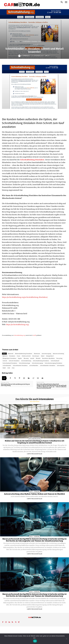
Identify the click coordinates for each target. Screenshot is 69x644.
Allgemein (17, 41)
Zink (9, 368)
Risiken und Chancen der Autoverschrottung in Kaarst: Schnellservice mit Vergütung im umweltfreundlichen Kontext (35, 442)
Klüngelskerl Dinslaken (9, 358)
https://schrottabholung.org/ (18, 324)
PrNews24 (26, 56)
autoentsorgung (46, 354)
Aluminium (37, 354)
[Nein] (67, 639)
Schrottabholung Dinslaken (32, 160)
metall (32, 358)
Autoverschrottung (58, 354)
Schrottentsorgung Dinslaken (53, 363)
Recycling (59, 358)
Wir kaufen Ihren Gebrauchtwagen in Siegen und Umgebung (15, 385)
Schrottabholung (26, 361)
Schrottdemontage (25, 363)
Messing (26, 358)
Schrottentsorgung (37, 363)
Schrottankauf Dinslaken (10, 363)
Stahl (4, 368)
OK (35, 641)
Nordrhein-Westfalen (49, 358)
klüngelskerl (50, 356)
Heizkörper (36, 356)
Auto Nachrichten (35, 438)
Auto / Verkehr (34, 492)
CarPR (34, 335)
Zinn (13, 368)
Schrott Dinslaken (14, 361)
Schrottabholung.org (20, 335)
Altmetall (11, 354)
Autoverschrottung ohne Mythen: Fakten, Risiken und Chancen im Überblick (34, 494)
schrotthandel (7, 366)
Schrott (5, 361)
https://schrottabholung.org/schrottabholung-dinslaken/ (25, 297)
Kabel (43, 356)
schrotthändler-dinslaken (48, 366)
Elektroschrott (26, 356)
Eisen (19, 356)
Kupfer (20, 358)
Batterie (5, 356)
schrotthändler (34, 366)
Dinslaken (12, 356)
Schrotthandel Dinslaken (20, 366)
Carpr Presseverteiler (35, 454)
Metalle (38, 358)
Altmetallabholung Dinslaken (24, 354)
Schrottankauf (55, 361)
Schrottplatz (61, 366)
